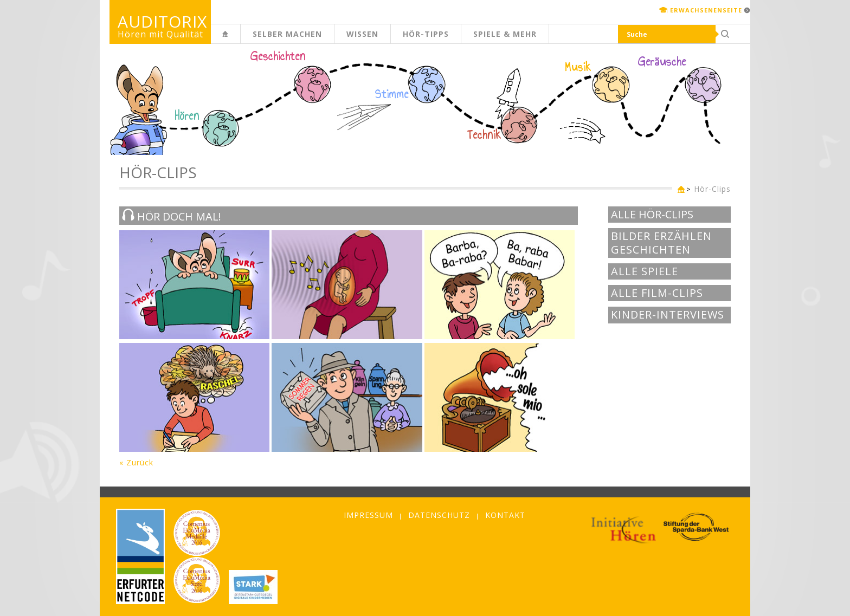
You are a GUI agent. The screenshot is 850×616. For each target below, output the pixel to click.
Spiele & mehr (505, 34)
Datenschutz (439, 515)
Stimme (392, 94)
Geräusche (662, 62)
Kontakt (505, 515)
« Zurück (136, 462)
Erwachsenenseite (706, 10)
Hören (187, 116)
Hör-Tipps (426, 34)
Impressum (368, 515)
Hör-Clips (712, 189)
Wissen (362, 34)
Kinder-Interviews (668, 315)
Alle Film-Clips (657, 293)
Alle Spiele (645, 271)
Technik (484, 135)
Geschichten (278, 57)
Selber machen (287, 34)
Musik (578, 67)
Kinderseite (240, 40)
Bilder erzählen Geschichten (661, 243)
